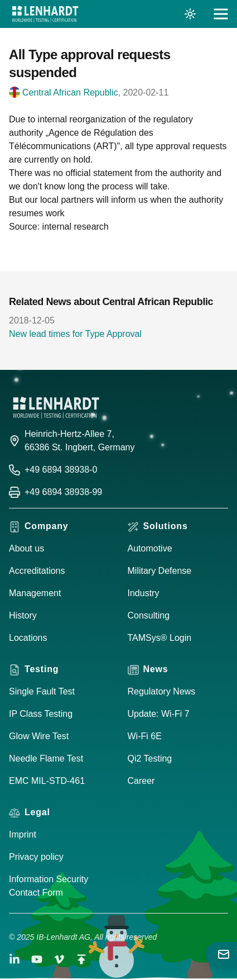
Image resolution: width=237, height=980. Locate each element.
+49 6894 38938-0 (61, 470)
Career (141, 781)
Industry (144, 593)
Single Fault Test (42, 691)
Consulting (149, 615)
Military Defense (160, 571)
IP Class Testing (41, 714)
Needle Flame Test (46, 758)
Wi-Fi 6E (145, 736)
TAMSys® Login (160, 638)
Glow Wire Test (39, 736)
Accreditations (37, 571)
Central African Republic (70, 92)
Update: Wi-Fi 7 (159, 714)
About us (26, 548)
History (23, 615)
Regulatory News (162, 691)
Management (35, 593)
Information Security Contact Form (49, 886)
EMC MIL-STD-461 (47, 781)
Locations (28, 638)
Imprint (23, 834)
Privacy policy (36, 857)
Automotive (150, 548)
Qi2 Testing (150, 758)
